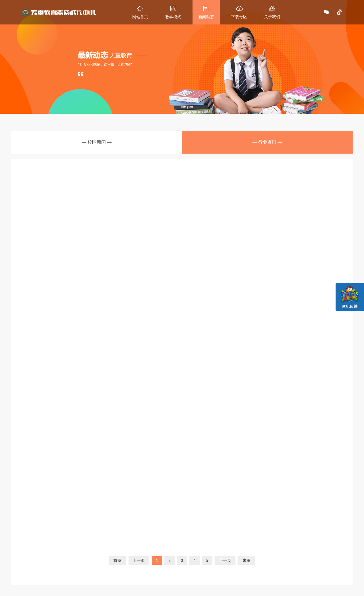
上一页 (139, 466)
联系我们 (199, 539)
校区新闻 (129, 553)
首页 (117, 466)
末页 (247, 466)
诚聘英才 (164, 559)
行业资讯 (129, 559)
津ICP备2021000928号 (240, 589)
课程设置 (96, 553)
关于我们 (165, 539)
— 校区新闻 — (97, 144)
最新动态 (131, 539)
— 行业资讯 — (267, 144)
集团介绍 (164, 553)
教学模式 (97, 539)
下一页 (225, 466)
